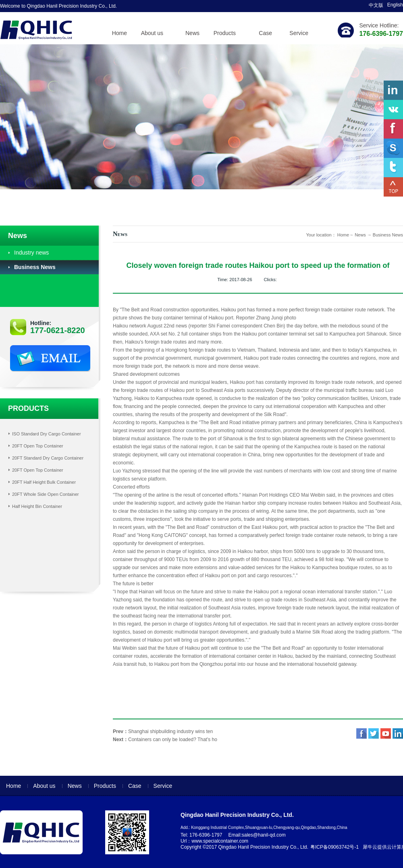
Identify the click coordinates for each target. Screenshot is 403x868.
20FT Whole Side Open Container (46, 494)
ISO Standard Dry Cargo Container (47, 434)
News (360, 235)
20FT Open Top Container (38, 446)
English (395, 5)
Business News (388, 235)
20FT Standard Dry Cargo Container (48, 458)
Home (119, 33)
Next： (165, 740)
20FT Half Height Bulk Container (44, 482)
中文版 (376, 5)
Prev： (163, 731)
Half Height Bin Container (37, 506)
